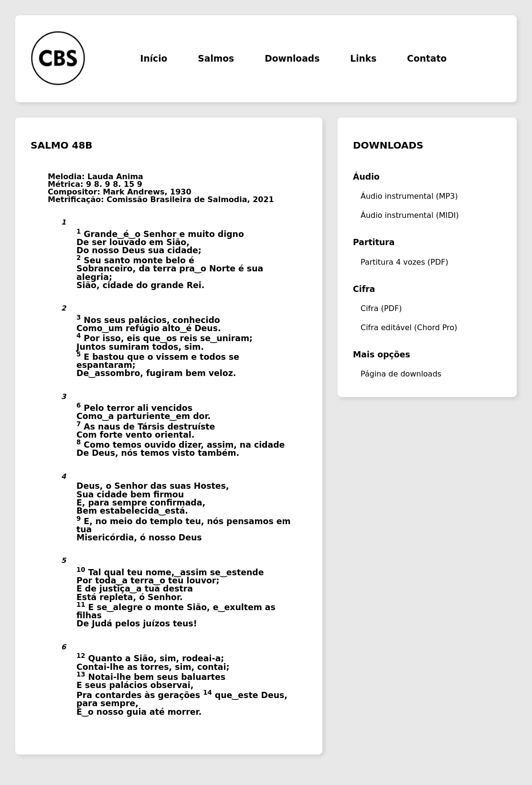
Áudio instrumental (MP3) (409, 196)
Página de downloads (401, 374)
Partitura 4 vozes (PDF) (404, 262)
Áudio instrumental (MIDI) (410, 215)
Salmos (216, 59)
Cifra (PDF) (381, 308)
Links (363, 59)
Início (154, 59)
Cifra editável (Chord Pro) (409, 328)
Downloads (292, 59)
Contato (427, 59)
